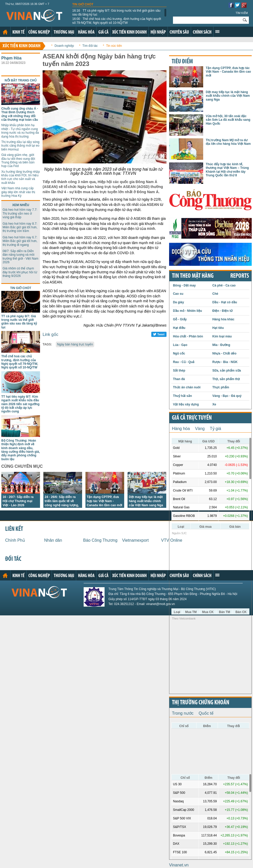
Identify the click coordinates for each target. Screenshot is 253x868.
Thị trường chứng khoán (201, 703)
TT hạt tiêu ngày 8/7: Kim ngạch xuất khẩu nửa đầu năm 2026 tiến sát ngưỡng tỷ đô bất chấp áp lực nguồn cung (20, 404)
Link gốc (50, 334)
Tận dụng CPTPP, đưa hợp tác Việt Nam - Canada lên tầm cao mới (104, 501)
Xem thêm (217, 32)
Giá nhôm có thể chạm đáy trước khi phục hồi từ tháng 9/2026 (20, 272)
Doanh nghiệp (64, 46)
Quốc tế (206, 713)
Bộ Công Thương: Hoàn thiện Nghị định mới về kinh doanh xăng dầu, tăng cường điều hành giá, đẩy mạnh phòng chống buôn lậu (21, 450)
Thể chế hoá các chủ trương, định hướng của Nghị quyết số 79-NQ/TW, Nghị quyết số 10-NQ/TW (117, 21)
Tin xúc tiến (114, 46)
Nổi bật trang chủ (21, 80)
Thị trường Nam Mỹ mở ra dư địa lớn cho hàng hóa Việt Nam (228, 142)
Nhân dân (53, 540)
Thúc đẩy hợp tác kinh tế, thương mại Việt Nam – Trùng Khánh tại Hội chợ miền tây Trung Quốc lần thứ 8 (227, 170)
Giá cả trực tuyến (192, 418)
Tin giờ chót (83, 4)
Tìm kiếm (242, 13)
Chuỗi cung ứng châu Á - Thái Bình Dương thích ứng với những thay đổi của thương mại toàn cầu (20, 114)
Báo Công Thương (100, 540)
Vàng (200, 429)
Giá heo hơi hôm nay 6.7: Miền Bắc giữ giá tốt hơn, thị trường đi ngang (20, 241)
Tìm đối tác (90, 46)
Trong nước (183, 713)
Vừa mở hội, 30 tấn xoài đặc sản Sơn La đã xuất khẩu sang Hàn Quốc (228, 120)
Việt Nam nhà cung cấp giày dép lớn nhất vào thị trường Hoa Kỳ (18, 192)
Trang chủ (5, 32)
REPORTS (240, 276)
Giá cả (103, 32)
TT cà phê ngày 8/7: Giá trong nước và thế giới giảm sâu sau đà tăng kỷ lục (116, 12)
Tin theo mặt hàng (193, 276)
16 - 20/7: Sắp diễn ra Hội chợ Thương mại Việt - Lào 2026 (18, 501)
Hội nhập (158, 32)
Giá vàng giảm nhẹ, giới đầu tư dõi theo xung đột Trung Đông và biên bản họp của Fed (18, 160)
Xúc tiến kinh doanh (129, 32)
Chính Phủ (15, 540)
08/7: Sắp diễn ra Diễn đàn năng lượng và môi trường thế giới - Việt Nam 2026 (20, 257)
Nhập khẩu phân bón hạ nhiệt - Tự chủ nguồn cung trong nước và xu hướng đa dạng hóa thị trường (20, 131)
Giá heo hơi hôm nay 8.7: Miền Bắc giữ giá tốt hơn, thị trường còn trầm (20, 227)
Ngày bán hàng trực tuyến (75, 344)
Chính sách (202, 32)
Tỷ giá (216, 429)
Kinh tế (18, 32)
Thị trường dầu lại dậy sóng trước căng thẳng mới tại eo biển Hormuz (20, 146)
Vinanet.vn (179, 865)
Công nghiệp (39, 32)
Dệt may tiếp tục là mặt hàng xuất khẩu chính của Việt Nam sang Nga (146, 501)
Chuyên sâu (179, 32)
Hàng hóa (86, 32)
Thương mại (64, 32)
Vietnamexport (135, 540)
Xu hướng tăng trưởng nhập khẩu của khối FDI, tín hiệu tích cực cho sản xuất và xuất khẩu (21, 177)
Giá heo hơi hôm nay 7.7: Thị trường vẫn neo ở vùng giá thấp (20, 213)
